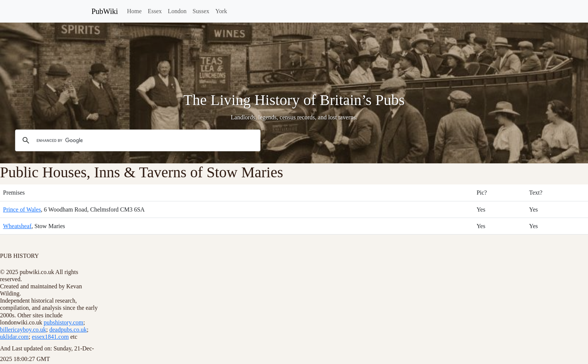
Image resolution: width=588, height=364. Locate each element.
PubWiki (105, 11)
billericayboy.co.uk (23, 330)
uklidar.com (14, 337)
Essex (155, 11)
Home (134, 11)
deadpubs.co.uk (68, 330)
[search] (137, 141)
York (221, 11)
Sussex (201, 11)
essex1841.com (50, 337)
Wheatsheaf (17, 226)
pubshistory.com (63, 322)
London (177, 11)
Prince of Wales (22, 209)
